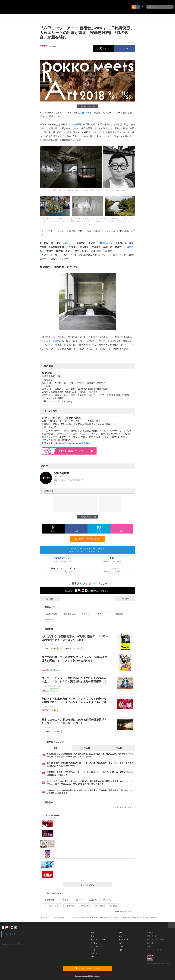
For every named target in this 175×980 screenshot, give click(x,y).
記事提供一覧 (152, 936)
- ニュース (121, 936)
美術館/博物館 (50, 614)
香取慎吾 (112, 906)
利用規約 (150, 946)
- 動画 (120, 933)
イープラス (45, 918)
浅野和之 (77, 900)
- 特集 (120, 950)
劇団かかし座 (106, 243)
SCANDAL (49, 900)
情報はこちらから (76, 451)
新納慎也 (92, 900)
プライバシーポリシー (155, 950)
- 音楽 (92, 933)
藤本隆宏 (98, 906)
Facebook (10, 934)
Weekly (87, 748)
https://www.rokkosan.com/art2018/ (72, 443)
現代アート (86, 113)
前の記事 (47, 599)
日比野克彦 (117, 614)
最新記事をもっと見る (124, 808)
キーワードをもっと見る (123, 912)
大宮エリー (68, 243)
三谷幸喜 (63, 900)
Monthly (119, 748)
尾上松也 (106, 900)
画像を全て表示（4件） (87, 106)
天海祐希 (84, 906)
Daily (56, 748)
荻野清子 (70, 906)
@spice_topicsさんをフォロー (14, 944)
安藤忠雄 (74, 124)
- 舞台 (92, 936)
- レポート (121, 943)
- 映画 (92, 957)
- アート (93, 950)
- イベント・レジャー (98, 940)
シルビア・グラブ (52, 906)
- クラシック (94, 943)
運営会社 (150, 933)
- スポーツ (93, 953)
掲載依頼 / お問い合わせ (156, 940)
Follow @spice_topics (63, 561)
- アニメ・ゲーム (96, 946)
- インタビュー (123, 940)
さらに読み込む (95, 885)
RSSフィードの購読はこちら (89, 539)
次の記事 (128, 599)
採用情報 (150, 943)
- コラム (121, 946)
